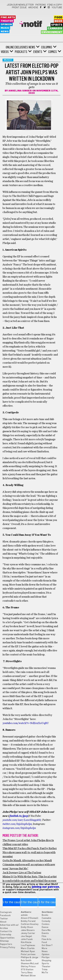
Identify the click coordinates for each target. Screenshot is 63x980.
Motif (32, 24)
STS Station (27, 970)
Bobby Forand (28, 921)
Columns (47, 47)
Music (5, 28)
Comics (52, 52)
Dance (45, 927)
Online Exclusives (17, 47)
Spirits (57, 25)
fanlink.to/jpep (19, 816)
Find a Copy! (55, 5)
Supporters (6, 944)
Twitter (45, 7)
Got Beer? (47, 945)
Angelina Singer (20, 91)
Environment (52, 32)
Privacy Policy (8, 947)
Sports (45, 964)
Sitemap (4, 941)
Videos (5, 52)
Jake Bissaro (28, 930)
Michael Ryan (28, 952)
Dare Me (46, 930)
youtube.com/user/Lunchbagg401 (22, 820)
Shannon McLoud (30, 964)
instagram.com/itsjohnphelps (19, 828)
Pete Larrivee (28, 955)
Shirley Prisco (28, 967)
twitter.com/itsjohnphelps (17, 824)
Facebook (41, 7)
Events (38, 52)
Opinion (6, 24)
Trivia (45, 970)
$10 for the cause (29, 902)
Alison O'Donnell (30, 918)
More (44, 948)
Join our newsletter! (20, 5)
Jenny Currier (28, 933)
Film (44, 936)
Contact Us (6, 932)
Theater (7, 21)
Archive (33, 8)
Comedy (46, 921)
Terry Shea (27, 973)
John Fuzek (27, 939)
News (5, 32)
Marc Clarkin (28, 948)
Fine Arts (8, 17)
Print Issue (19, 8)
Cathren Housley (30, 924)
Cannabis (55, 29)
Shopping (46, 961)
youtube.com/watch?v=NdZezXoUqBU (26, 723)
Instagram (49, 7)
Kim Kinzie (26, 942)
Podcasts (21, 52)
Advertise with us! (9, 925)
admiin (24, 915)
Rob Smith (26, 961)
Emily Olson (27, 927)
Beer (58, 21)
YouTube (57, 8)
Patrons (41, 5)
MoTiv (45, 973)
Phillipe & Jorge (29, 958)
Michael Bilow (28, 976)
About (3, 922)
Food (58, 17)
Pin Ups (46, 958)
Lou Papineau (28, 945)
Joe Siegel (26, 936)
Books (45, 915)
